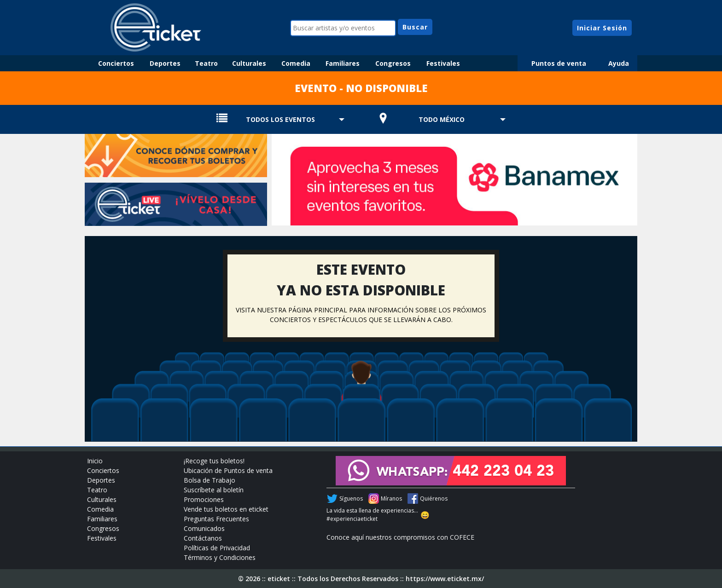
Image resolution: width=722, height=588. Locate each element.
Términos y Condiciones (220, 557)
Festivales (443, 63)
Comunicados (204, 528)
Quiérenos (434, 499)
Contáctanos (203, 538)
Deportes (165, 63)
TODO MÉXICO (442, 119)
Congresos (393, 63)
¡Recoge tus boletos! (214, 461)
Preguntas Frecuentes (216, 519)
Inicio (95, 461)
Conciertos (116, 63)
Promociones (204, 499)
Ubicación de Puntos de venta (228, 470)
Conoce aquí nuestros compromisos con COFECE (400, 537)
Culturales (249, 63)
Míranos (391, 499)
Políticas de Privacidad (217, 548)
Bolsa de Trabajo (210, 480)
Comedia (296, 63)
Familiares (343, 63)
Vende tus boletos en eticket (226, 509)
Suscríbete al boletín (214, 490)
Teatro (206, 63)
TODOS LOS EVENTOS (280, 119)
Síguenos (351, 499)
